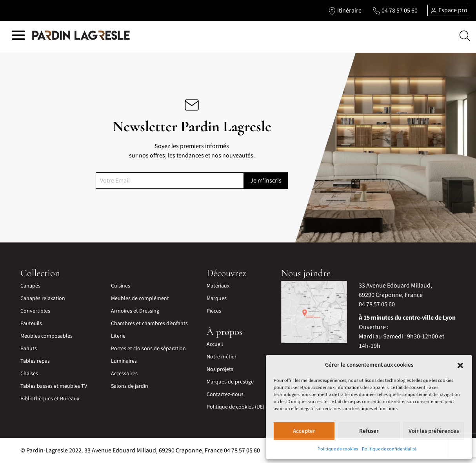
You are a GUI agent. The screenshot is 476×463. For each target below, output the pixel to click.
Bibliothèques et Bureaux (50, 399)
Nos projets (220, 369)
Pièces (214, 311)
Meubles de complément (140, 298)
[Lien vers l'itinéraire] (345, 11)
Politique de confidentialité (389, 449)
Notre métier (222, 357)
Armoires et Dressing (135, 311)
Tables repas (35, 361)
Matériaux (218, 286)
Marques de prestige (230, 382)
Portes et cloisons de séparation (148, 349)
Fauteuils (31, 324)
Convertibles (35, 311)
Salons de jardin (130, 386)
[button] (460, 365)
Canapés (30, 286)
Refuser (369, 431)
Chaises (29, 374)
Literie (118, 336)
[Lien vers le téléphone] (395, 11)
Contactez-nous (225, 394)
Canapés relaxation (43, 298)
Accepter (304, 431)
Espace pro (449, 10)
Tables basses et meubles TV (54, 386)
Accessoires (124, 374)
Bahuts (29, 349)
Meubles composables (46, 336)
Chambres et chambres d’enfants (149, 324)
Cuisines (121, 286)
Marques (217, 298)
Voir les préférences (434, 431)
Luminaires (124, 361)
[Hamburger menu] (18, 37)
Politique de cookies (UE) (235, 407)
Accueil (215, 344)
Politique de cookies (338, 449)
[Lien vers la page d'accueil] (81, 36)
